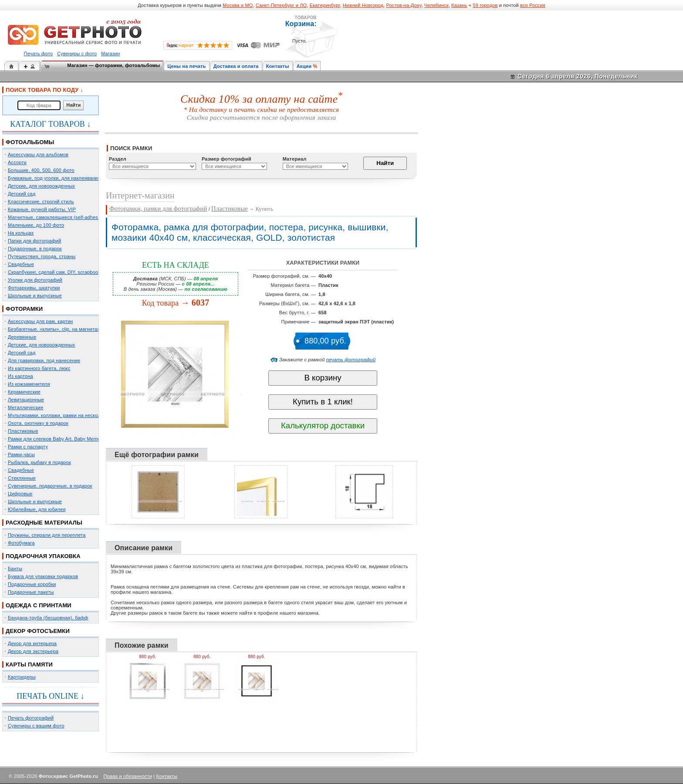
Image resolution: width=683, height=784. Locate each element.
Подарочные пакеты (31, 592)
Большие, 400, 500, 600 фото (41, 170)
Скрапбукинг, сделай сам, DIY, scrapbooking (57, 272)
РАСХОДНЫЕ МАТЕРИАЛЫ (44, 523)
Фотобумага (21, 543)
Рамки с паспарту (28, 447)
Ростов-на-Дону (404, 5)
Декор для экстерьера (33, 651)
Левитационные (26, 400)
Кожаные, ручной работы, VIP (42, 209)
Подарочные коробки (32, 584)
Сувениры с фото (77, 54)
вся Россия (533, 5)
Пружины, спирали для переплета (47, 535)
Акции (304, 66)
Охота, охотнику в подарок (38, 423)
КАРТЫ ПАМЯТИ (29, 665)
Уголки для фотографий (35, 280)
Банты (15, 569)
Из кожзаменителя (29, 384)
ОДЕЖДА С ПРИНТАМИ (39, 605)
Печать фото (39, 54)
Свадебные (21, 264)
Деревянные (22, 337)
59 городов (485, 5)
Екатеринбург (325, 5)
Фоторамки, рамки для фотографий (158, 209)
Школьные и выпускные (35, 296)
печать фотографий (351, 360)
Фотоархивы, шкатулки (34, 288)
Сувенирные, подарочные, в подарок (50, 486)
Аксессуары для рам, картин (40, 321)
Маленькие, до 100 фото (36, 225)
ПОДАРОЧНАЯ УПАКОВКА (43, 556)
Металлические (25, 407)
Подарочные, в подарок (35, 249)
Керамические (24, 392)
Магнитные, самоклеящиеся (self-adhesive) (57, 217)
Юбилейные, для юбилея (37, 509)
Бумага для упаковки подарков (43, 576)
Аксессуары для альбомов (38, 155)
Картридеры (22, 677)
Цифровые (20, 494)
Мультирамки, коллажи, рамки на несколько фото (64, 415)
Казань (459, 5)
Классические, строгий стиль (41, 202)
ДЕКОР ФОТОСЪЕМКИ (38, 631)
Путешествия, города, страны (42, 256)
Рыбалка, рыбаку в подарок (39, 462)
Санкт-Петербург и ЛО (281, 5)
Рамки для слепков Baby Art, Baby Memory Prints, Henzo (72, 439)
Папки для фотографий (34, 241)
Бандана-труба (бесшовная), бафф (48, 618)
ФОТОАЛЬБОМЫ (30, 142)
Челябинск (436, 5)
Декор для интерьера (32, 643)
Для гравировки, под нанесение (44, 360)
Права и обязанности (128, 776)
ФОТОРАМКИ (24, 309)
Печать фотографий (31, 718)
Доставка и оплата (236, 66)
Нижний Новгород (363, 5)
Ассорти (17, 162)
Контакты (278, 66)
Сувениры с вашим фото (36, 726)
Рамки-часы (21, 454)
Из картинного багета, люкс (39, 368)
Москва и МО (238, 5)
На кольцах (21, 233)
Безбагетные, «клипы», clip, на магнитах (54, 329)
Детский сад (22, 194)
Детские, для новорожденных (41, 186)
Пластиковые (23, 431)
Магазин (110, 54)
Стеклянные (22, 478)
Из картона (20, 376)
